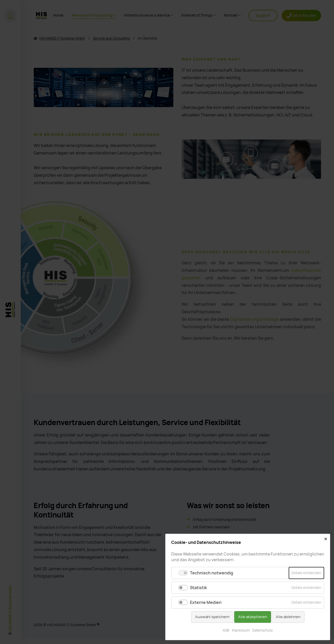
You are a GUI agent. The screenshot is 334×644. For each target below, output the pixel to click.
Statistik (198, 588)
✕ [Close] (326, 539)
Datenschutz (263, 630)
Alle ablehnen (288, 617)
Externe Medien (206, 602)
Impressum (241, 630)
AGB (226, 630)
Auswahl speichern (212, 617)
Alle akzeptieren (253, 617)
